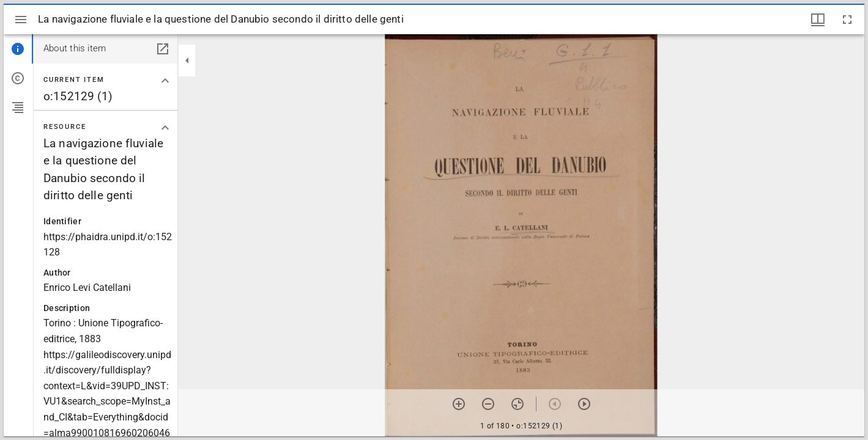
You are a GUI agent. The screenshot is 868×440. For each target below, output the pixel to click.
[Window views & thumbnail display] (818, 20)
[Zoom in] (459, 404)
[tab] (18, 49)
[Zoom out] (488, 404)
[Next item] (584, 404)
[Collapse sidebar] (187, 61)
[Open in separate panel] (163, 49)
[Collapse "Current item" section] (165, 81)
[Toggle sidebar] (21, 20)
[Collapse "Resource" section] (165, 128)
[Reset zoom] (517, 404)
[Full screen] (847, 20)
